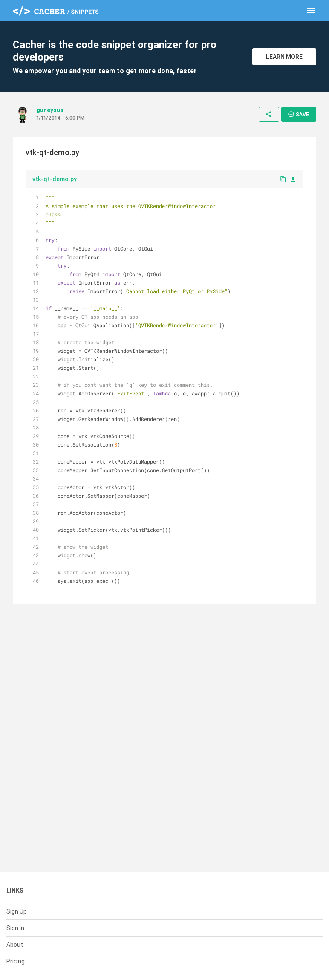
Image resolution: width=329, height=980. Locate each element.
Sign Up (17, 911)
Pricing (16, 961)
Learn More (284, 57)
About (15, 945)
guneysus (50, 110)
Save (298, 114)
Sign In (15, 928)
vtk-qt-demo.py (55, 179)
